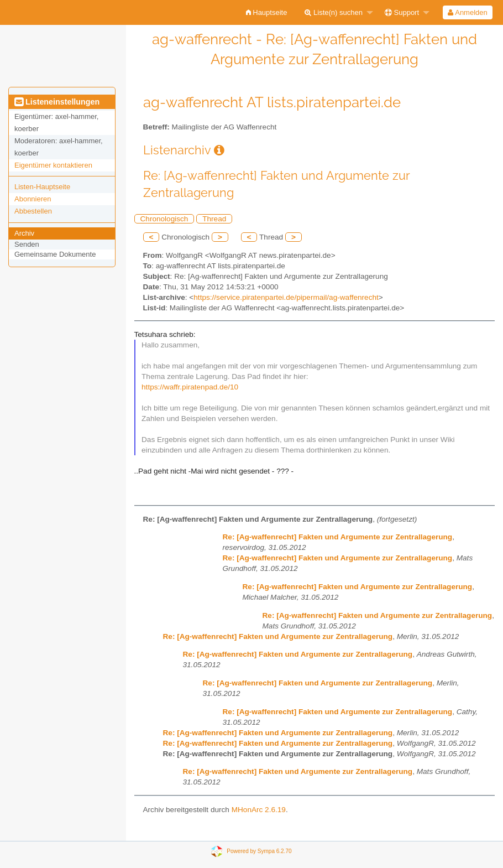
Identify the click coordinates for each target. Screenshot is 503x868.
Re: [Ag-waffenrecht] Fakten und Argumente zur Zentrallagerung (338, 537)
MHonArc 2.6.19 (259, 810)
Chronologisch (164, 219)
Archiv (24, 233)
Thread (214, 219)
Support (402, 12)
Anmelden (467, 12)
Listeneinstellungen (57, 102)
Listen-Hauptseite (42, 187)
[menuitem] (267, 12)
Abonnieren (33, 199)
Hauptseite (267, 12)
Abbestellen (33, 211)
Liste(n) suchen (334, 12)
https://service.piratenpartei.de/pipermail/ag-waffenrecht (286, 297)
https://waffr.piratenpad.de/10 (190, 387)
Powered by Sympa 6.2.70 (259, 851)
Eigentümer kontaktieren (53, 165)
